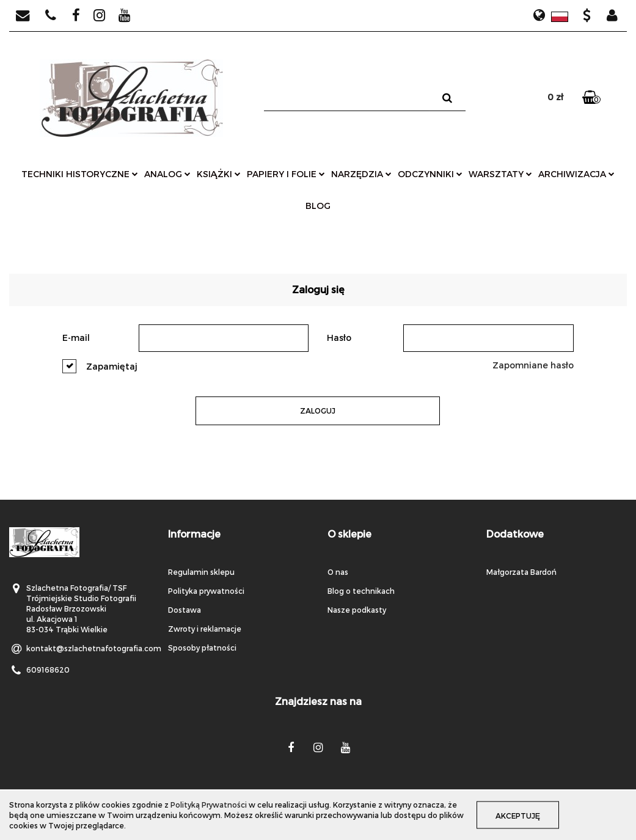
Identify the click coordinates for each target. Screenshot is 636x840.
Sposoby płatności (202, 648)
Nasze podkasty (357, 610)
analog (167, 174)
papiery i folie (286, 174)
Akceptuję (518, 816)
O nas (338, 572)
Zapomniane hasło (533, 365)
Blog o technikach (361, 591)
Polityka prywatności (206, 591)
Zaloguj (318, 411)
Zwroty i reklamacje (205, 629)
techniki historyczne (80, 174)
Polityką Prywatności (209, 805)
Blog (318, 206)
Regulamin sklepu (201, 572)
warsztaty (500, 174)
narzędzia (361, 174)
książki (219, 174)
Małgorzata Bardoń (521, 572)
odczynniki (430, 174)
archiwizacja (576, 174)
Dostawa (185, 610)
